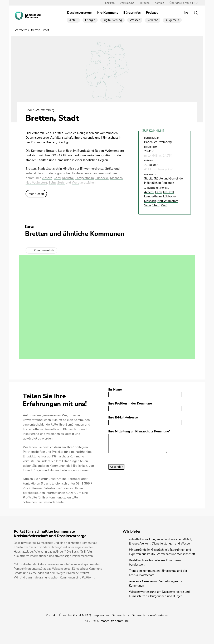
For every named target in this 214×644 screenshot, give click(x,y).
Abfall (73, 20)
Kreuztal (68, 178)
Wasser (135, 20)
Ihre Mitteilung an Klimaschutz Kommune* (139, 431)
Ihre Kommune (108, 13)
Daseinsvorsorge (79, 13)
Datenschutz (120, 615)
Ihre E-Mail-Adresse (123, 417)
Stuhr (61, 183)
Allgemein (172, 20)
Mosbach (116, 178)
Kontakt (159, 3)
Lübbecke (102, 178)
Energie (90, 20)
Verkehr (153, 20)
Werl (75, 183)
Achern (47, 178)
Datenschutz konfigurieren (150, 615)
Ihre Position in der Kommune (130, 403)
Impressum (101, 615)
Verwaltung (127, 3)
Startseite (21, 30)
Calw (57, 178)
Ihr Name (115, 390)
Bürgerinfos (132, 13)
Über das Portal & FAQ (184, 3)
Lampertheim (84, 178)
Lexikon (110, 3)
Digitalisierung (112, 20)
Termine (145, 3)
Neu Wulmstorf (36, 183)
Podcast (152, 13)
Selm (52, 183)
